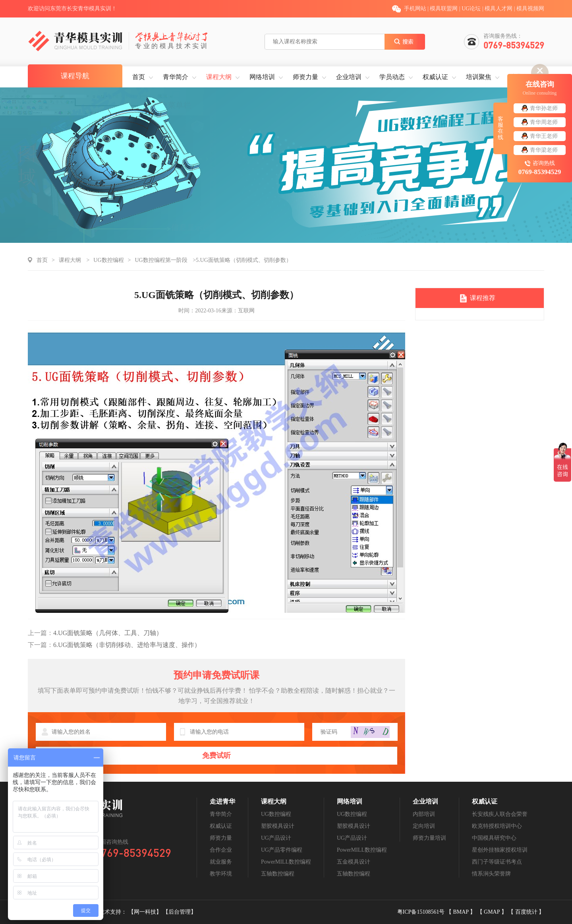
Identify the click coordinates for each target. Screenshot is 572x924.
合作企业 (221, 850)
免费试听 (216, 755)
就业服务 (221, 862)
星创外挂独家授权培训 (500, 850)
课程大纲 (219, 77)
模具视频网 (530, 9)
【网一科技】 (146, 912)
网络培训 (262, 77)
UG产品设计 (276, 838)
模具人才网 (499, 9)
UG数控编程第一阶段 (161, 260)
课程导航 (75, 76)
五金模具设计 (354, 862)
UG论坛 (471, 9)
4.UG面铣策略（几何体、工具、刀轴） (95, 633)
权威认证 (435, 77)
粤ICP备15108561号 (422, 912)
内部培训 (424, 814)
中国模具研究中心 (494, 838)
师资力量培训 (429, 838)
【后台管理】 (180, 912)
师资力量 (305, 77)
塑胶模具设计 (278, 826)
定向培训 (424, 826)
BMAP (461, 912)
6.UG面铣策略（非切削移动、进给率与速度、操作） (114, 645)
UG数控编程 (108, 260)
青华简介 (176, 77)
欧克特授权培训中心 (497, 826)
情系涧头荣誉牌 (491, 874)
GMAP (492, 912)
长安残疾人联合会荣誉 (500, 814)
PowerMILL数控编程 (286, 862)
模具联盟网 (444, 9)
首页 (139, 77)
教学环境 (221, 874)
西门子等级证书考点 (497, 862)
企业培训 (349, 77)
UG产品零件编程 (282, 850)
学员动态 (392, 77)
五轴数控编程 (278, 874)
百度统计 (527, 912)
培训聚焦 (479, 77)
